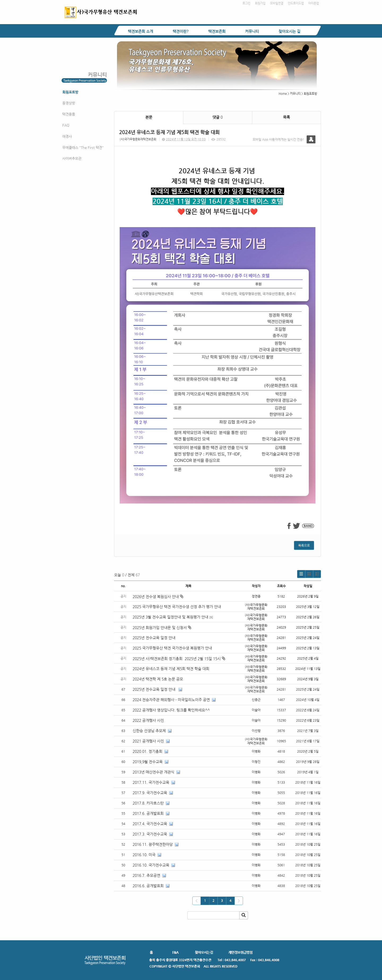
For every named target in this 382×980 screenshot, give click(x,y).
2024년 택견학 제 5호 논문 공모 (158, 679)
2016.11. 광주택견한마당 (153, 844)
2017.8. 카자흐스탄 (148, 803)
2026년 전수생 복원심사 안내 (158, 597)
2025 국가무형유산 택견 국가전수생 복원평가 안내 (172, 648)
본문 (149, 117)
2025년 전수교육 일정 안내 (155, 638)
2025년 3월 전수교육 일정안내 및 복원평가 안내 (170, 617)
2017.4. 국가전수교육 (150, 824)
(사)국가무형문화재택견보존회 (138, 139)
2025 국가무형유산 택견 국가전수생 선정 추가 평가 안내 (177, 607)
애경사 (67, 136)
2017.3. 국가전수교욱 (150, 834)
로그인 (246, 3)
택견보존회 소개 (140, 31)
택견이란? (181, 31)
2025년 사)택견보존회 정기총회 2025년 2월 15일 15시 (179, 659)
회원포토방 (70, 92)
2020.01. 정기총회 (147, 751)
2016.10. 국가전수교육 (151, 865)
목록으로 (304, 545)
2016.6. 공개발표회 (148, 886)
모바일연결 (277, 3)
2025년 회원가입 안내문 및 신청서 (162, 628)
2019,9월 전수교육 (148, 762)
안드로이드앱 (296, 3)
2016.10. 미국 (144, 855)
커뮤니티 (252, 31)
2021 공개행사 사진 (148, 741)
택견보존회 (217, 31)
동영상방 (69, 103)
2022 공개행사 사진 (148, 720)
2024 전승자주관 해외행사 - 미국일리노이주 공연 (171, 700)
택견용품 (69, 114)
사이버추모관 (72, 158)
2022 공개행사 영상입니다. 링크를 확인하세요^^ (171, 710)
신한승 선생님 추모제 (149, 731)
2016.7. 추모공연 (146, 875)
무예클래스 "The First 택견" (83, 147)
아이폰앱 (314, 3)
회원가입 (260, 3)
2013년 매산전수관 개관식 (153, 772)
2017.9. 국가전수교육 (150, 793)
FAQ (66, 125)
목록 (286, 117)
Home (283, 94)
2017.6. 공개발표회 (148, 813)
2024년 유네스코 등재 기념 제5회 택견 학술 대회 (171, 669)
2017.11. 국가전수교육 (151, 782)
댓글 (218, 117)
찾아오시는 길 (289, 31)
